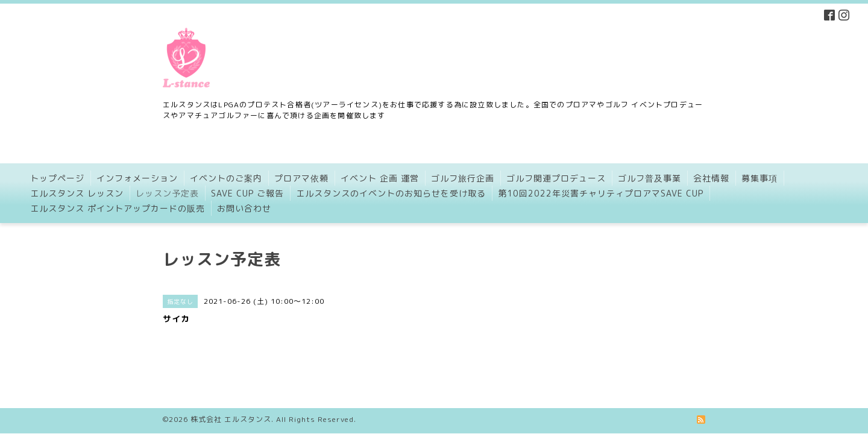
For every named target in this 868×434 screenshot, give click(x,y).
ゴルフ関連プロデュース (556, 178)
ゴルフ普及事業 (649, 178)
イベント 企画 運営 (380, 178)
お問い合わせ (244, 208)
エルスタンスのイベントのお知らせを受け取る (391, 193)
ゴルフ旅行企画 (463, 178)
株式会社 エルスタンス (231, 395)
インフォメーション (137, 178)
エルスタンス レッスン (77, 193)
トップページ (57, 178)
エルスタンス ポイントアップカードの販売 (118, 208)
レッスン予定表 (167, 193)
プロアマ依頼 (301, 178)
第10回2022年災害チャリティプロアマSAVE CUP (601, 193)
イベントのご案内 (226, 178)
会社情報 (711, 178)
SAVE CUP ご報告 (247, 193)
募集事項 (759, 178)
